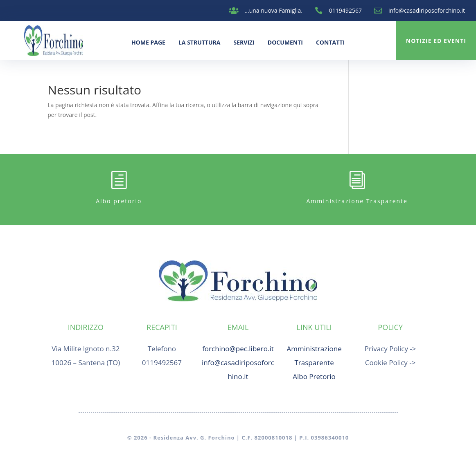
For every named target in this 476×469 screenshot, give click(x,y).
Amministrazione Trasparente (357, 201)
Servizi (244, 42)
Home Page (148, 42)
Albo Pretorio (314, 376)
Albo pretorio (119, 201)
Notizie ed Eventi (436, 41)
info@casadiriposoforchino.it (427, 10)
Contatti (330, 42)
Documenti (285, 42)
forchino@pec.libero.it (238, 349)
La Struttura (200, 42)
